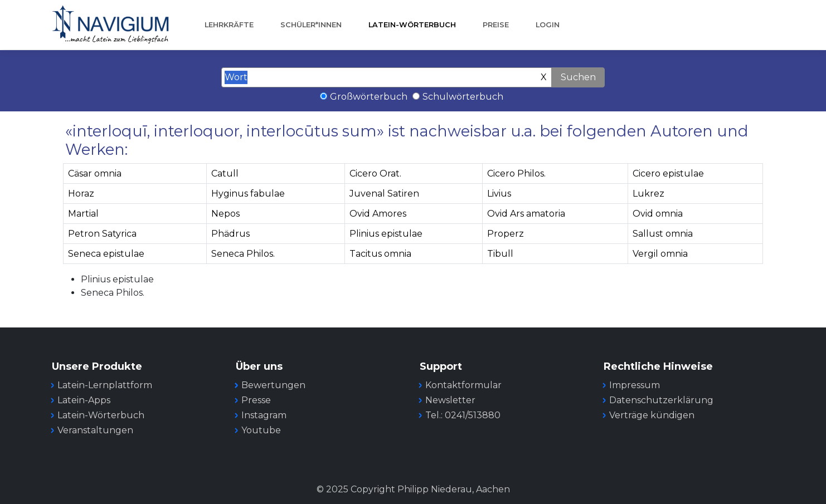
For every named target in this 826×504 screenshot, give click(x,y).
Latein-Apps (84, 400)
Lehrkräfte (229, 25)
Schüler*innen (311, 25)
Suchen (578, 77)
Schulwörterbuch (463, 97)
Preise (496, 25)
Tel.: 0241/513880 (463, 415)
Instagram (264, 415)
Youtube (261, 430)
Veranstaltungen (95, 430)
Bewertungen (273, 385)
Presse (256, 400)
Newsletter (450, 400)
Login (548, 25)
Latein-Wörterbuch (412, 25)
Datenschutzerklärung (661, 400)
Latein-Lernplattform (105, 385)
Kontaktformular (463, 385)
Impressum (635, 385)
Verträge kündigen (652, 415)
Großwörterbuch (369, 97)
